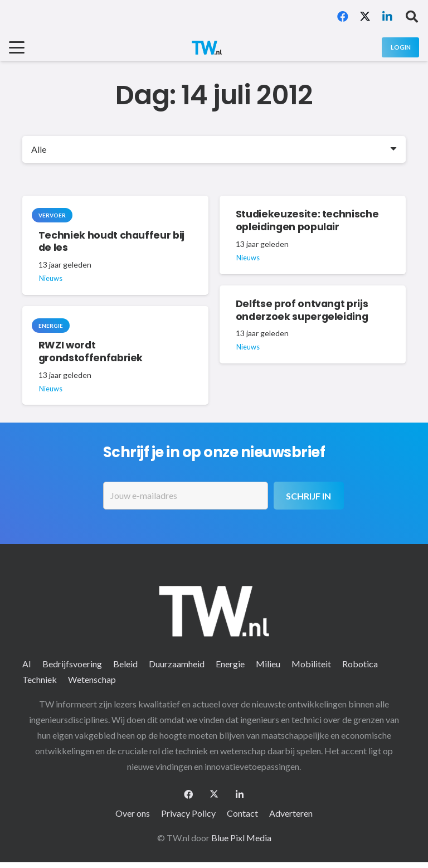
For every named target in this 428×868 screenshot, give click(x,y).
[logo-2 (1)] (207, 48)
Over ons (133, 813)
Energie (230, 664)
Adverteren (291, 813)
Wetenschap (92, 679)
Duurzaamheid (177, 664)
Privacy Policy (188, 813)
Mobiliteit (311, 664)
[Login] (400, 47)
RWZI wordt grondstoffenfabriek (91, 351)
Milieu (268, 664)
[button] (412, 17)
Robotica (360, 664)
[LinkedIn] (387, 17)
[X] (365, 17)
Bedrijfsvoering (72, 664)
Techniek (40, 679)
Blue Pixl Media (241, 838)
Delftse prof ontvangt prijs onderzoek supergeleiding (302, 310)
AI (27, 664)
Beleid (125, 664)
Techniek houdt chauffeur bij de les (111, 241)
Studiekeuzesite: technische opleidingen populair (307, 220)
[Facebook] (343, 17)
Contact (242, 813)
